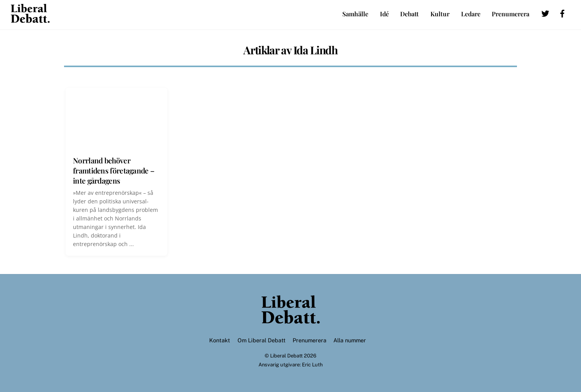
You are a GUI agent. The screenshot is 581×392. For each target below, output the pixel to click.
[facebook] (562, 12)
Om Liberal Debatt (262, 340)
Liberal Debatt (286, 356)
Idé (384, 14)
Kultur (440, 14)
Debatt (409, 14)
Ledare (471, 14)
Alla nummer (350, 340)
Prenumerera (511, 14)
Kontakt (220, 340)
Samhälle (355, 14)
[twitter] (545, 12)
